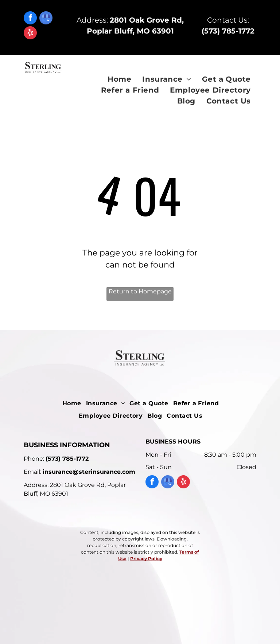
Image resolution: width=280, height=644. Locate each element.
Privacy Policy (146, 559)
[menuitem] (119, 79)
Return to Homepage (140, 291)
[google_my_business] (46, 19)
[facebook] (30, 19)
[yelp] (30, 34)
